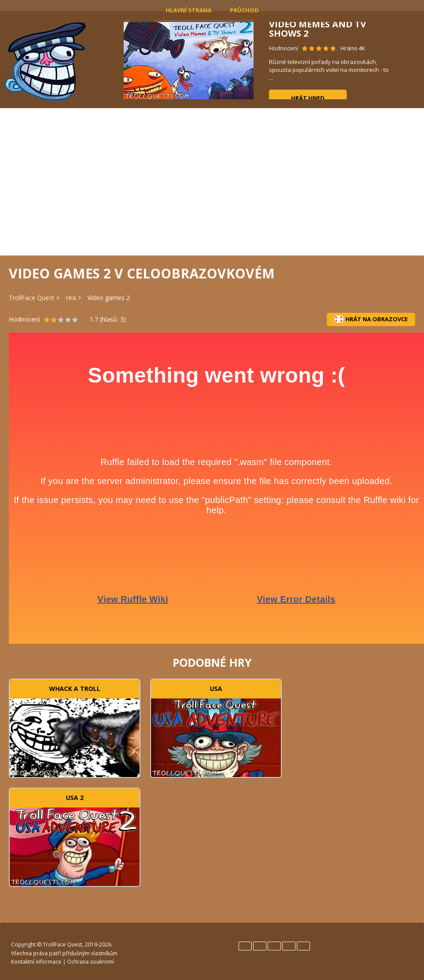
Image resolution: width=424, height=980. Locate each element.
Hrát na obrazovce (371, 319)
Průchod (244, 10)
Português (289, 946)
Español (260, 946)
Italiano (274, 946)
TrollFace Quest (32, 298)
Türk (303, 946)
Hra (71, 298)
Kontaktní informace (36, 962)
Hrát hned (308, 98)
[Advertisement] (212, 181)
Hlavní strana (189, 10)
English (245, 946)
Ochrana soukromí (91, 962)
